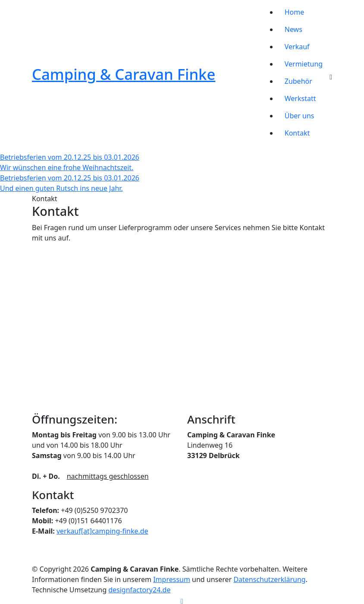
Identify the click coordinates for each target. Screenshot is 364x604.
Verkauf (297, 47)
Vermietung (304, 64)
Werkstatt (300, 98)
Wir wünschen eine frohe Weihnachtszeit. (67, 168)
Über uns (300, 116)
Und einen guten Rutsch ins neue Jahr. (61, 188)
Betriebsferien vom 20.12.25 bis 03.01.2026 (70, 157)
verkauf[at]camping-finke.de (102, 531)
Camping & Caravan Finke (124, 74)
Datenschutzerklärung (269, 579)
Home (295, 12)
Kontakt (297, 133)
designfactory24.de (139, 590)
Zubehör (298, 81)
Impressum (172, 579)
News (293, 29)
